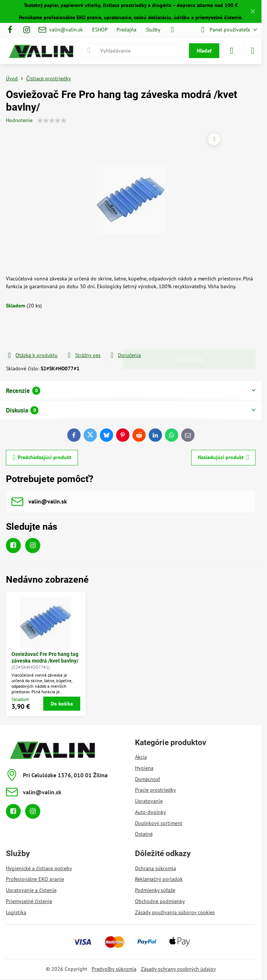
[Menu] (253, 51)
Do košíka (189, 330)
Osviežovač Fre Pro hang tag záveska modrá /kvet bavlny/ (45, 657)
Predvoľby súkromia (114, 969)
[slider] (52, 121)
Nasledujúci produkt (224, 457)
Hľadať (204, 51)
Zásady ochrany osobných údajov (178, 969)
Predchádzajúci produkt (42, 457)
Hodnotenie (19, 120)
